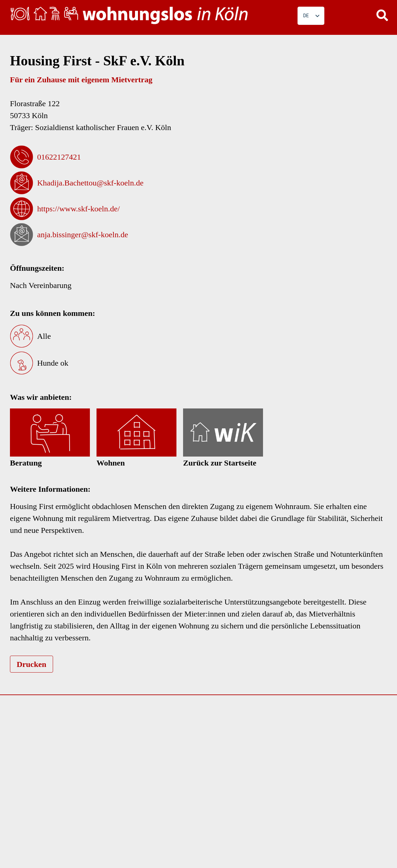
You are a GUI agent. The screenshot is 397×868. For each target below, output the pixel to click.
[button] (382, 15)
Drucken (31, 664)
